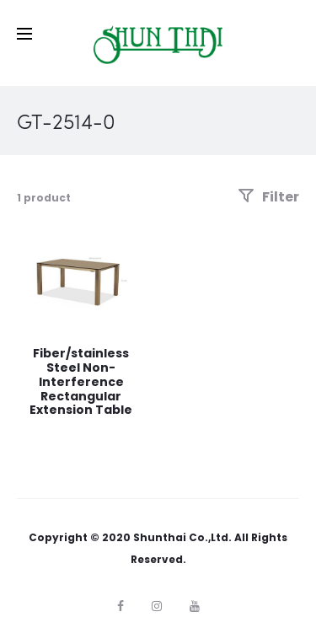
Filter (268, 197)
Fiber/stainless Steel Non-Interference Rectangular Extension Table (81, 381)
